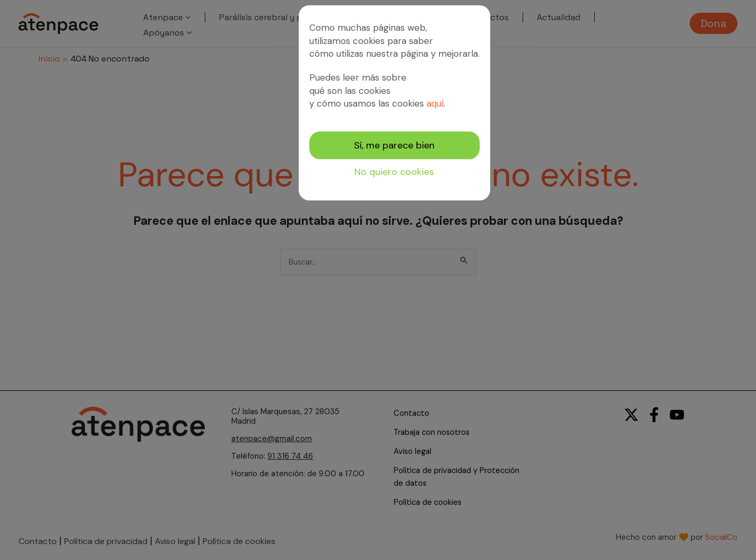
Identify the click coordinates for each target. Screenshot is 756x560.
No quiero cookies (394, 172)
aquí (435, 103)
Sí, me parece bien (394, 145)
